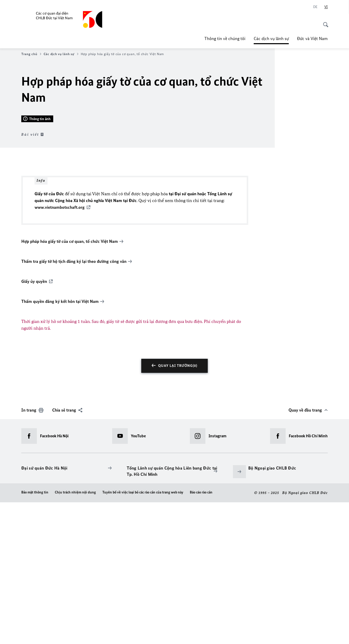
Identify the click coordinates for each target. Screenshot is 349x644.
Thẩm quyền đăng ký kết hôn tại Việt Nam (60, 443)
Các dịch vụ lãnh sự (271, 38)
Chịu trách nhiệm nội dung (75, 634)
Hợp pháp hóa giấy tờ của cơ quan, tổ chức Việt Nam (70, 383)
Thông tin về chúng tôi (225, 38)
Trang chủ (31, 54)
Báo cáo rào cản (201, 634)
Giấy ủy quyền (34, 423)
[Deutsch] (315, 7)
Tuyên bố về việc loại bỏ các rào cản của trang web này (143, 634)
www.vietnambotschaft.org (60, 349)
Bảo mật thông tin (35, 634)
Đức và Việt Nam (312, 38)
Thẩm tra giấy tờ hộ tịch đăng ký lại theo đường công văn (74, 403)
